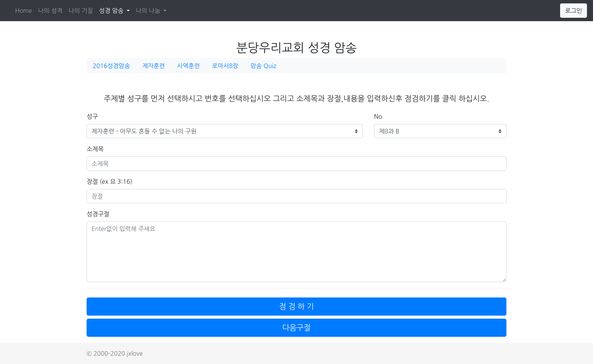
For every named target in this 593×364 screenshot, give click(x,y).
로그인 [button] (574, 11)
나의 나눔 (149, 11)
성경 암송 (116, 10)
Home (24, 11)
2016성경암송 (111, 66)
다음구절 (296, 328)
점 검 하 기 (296, 307)
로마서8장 (225, 66)
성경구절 (98, 214)
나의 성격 (50, 11)
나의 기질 (81, 11)
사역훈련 (188, 66)
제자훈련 (154, 66)
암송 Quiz (263, 66)
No (378, 116)
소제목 (95, 149)
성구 (92, 116)
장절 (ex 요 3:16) (109, 181)
